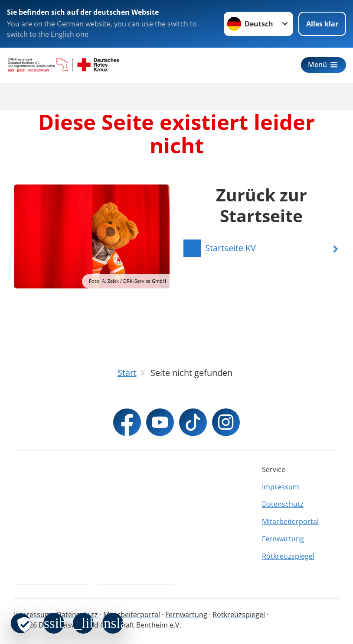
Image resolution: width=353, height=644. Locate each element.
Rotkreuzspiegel (288, 556)
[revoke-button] (21, 623)
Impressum (281, 487)
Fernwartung (283, 539)
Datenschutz (283, 504)
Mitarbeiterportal (290, 521)
